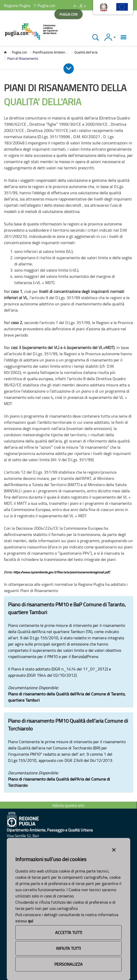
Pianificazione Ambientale (52, 52)
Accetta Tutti (69, 932)
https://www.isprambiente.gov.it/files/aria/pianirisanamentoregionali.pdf (61, 572)
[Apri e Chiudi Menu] (69, 69)
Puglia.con (19, 52)
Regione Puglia (17, 5)
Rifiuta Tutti (68, 948)
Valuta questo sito (68, 805)
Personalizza (68, 964)
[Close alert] (114, 849)
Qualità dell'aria (86, 52)
